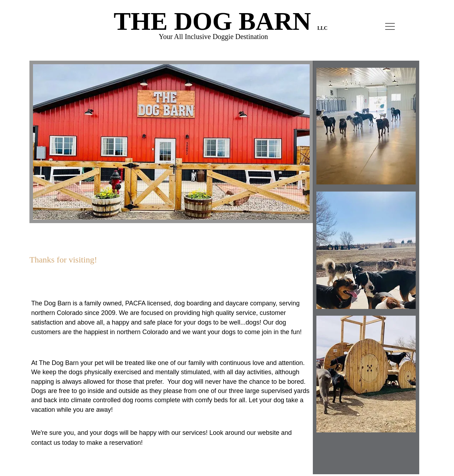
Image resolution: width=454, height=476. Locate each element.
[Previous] (39, 142)
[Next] (303, 142)
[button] (390, 26)
